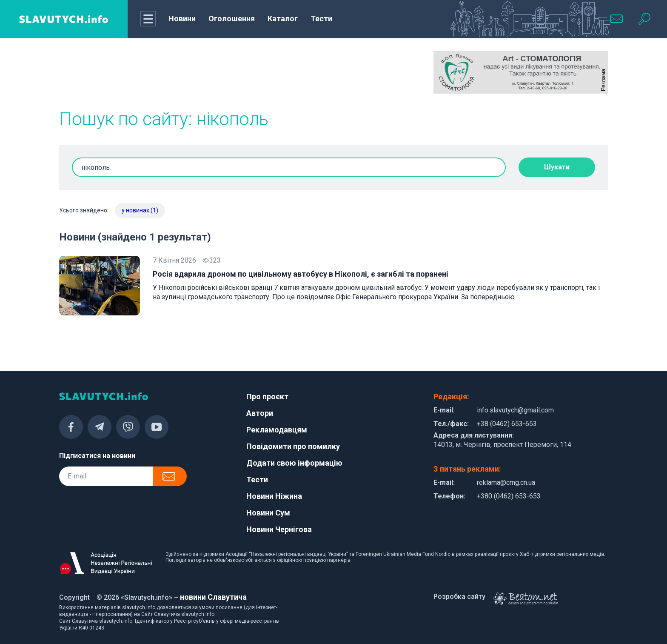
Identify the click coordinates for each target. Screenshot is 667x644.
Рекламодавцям (277, 430)
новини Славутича (213, 597)
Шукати (557, 167)
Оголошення (232, 19)
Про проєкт (267, 396)
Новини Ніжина (274, 496)
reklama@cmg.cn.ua (506, 482)
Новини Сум (268, 513)
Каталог (283, 19)
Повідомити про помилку (293, 446)
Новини (182, 19)
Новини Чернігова (279, 529)
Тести (321, 19)
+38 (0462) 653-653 (507, 424)
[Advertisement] (146, 72)
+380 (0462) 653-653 (509, 496)
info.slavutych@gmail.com (515, 410)
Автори (260, 413)
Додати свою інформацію (294, 463)
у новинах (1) (140, 210)
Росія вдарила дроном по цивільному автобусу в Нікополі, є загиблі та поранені (301, 274)
